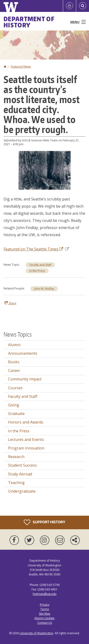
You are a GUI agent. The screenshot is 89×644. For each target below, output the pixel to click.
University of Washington (36, 633)
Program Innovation (26, 448)
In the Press (37, 271)
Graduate (16, 414)
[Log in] (70, 6)
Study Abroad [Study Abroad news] (20, 474)
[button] (45, 170)
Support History (44, 522)
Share (10, 303)
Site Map (45, 614)
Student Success (22, 465)
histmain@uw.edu (45, 594)
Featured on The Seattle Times (36, 249)
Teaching (16, 483)
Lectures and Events (26, 439)
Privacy (45, 605)
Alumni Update (44, 618)
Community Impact (25, 379)
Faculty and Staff (40, 265)
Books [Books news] (14, 362)
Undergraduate (22, 491)
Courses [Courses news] (15, 388)
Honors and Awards (26, 422)
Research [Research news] (16, 457)
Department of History (29, 22)
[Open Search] (83, 6)
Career (14, 370)
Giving (14, 405)
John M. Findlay (44, 289)
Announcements (23, 353)
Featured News (21, 67)
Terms (45, 609)
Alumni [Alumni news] (14, 345)
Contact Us (45, 623)
